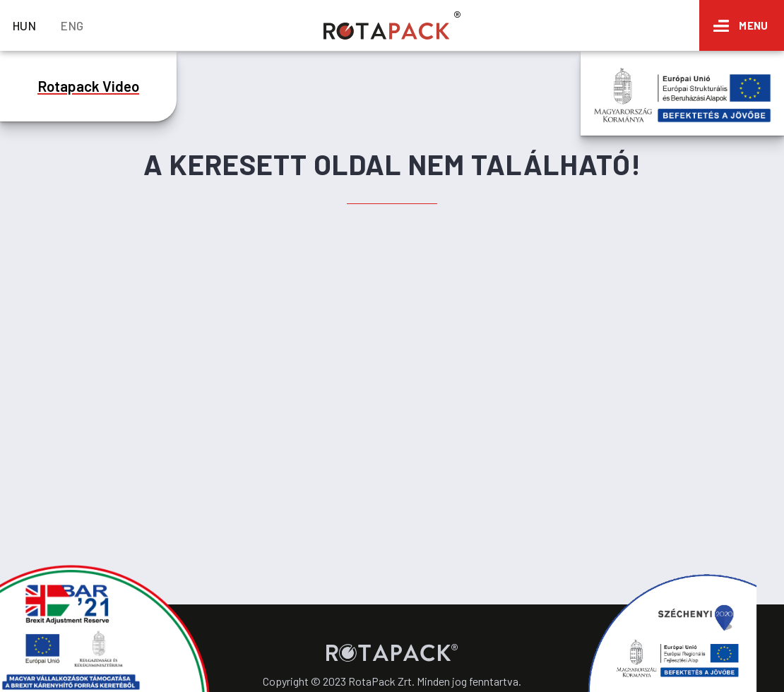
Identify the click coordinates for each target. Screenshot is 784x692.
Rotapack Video (88, 86)
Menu (753, 25)
